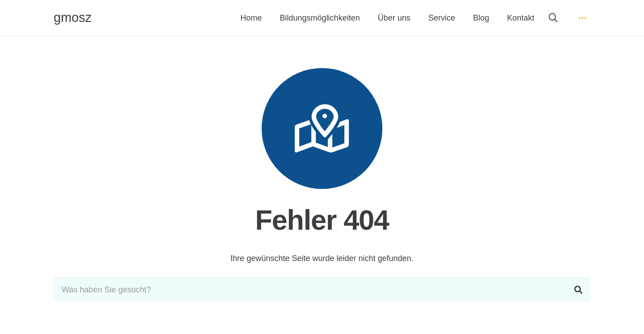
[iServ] (582, 18)
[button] (553, 18)
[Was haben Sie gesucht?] (322, 290)
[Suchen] (578, 290)
